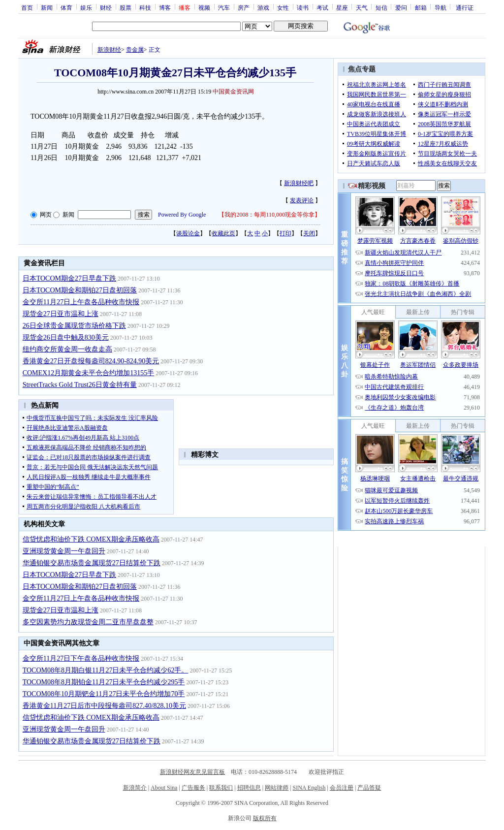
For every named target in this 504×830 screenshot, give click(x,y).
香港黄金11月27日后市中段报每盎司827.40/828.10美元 (104, 706)
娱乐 (86, 7)
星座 (342, 7)
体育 (66, 7)
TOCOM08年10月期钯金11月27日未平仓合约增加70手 (104, 694)
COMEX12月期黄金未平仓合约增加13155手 (89, 373)
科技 (145, 7)
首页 (27, 7)
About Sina (164, 788)
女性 (283, 7)
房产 (244, 7)
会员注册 (342, 788)
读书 (303, 7)
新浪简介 (135, 788)
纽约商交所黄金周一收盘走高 (67, 349)
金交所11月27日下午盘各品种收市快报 (81, 658)
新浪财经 (109, 50)
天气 (362, 7)
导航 (441, 7)
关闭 (309, 233)
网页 (46, 215)
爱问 (401, 7)
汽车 (224, 7)
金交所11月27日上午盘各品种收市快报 (81, 302)
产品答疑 (369, 788)
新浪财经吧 (299, 183)
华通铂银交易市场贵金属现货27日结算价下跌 (92, 563)
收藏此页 (223, 233)
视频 (204, 7)
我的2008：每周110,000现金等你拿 (269, 215)
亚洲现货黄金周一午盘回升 (64, 551)
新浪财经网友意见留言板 (192, 772)
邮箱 (421, 7)
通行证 (465, 7)
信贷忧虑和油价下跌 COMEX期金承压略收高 (91, 539)
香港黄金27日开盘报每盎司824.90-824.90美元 (91, 361)
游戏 (263, 7)
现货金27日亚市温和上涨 (61, 314)
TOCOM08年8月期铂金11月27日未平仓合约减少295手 (104, 682)
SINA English (309, 788)
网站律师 (277, 788)
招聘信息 (249, 788)
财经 (106, 7)
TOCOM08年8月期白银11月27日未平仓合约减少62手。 (106, 670)
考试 (322, 7)
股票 (126, 7)
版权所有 (265, 818)
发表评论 (302, 200)
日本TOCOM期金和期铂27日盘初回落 (80, 290)
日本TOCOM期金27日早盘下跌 (69, 278)
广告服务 (193, 788)
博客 (165, 7)
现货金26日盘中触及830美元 (66, 337)
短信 (381, 7)
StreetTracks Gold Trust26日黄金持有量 (80, 385)
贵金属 (135, 50)
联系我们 (221, 788)
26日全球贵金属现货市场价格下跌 (74, 326)
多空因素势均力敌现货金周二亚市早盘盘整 (88, 622)
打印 (285, 233)
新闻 (47, 7)
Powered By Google (182, 215)
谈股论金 (188, 233)
